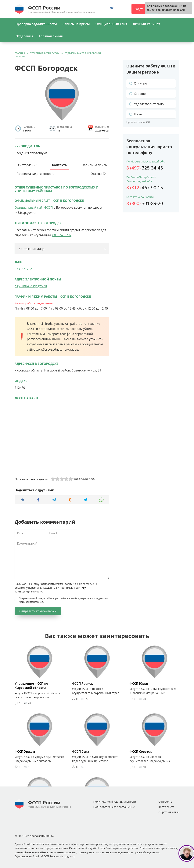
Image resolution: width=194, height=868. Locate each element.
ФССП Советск (141, 751)
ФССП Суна (81, 751)
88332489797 (62, 235)
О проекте (165, 802)
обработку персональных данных (36, 588)
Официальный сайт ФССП (34, 207)
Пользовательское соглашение (114, 807)
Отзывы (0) (99, 174)
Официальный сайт (111, 24)
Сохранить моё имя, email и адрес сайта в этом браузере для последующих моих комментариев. (63, 600)
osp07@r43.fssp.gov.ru (31, 286)
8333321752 (23, 269)
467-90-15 (145, 187)
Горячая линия (51, 36)
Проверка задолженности (36, 24)
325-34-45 (145, 168)
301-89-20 (145, 203)
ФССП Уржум (25, 751)
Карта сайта (166, 807)
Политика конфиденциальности (115, 802)
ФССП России (44, 8)
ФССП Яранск (82, 683)
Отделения (24, 36)
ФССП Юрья (139, 683)
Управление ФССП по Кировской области (31, 686)
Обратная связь (169, 812)
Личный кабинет (146, 24)
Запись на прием (76, 24)
